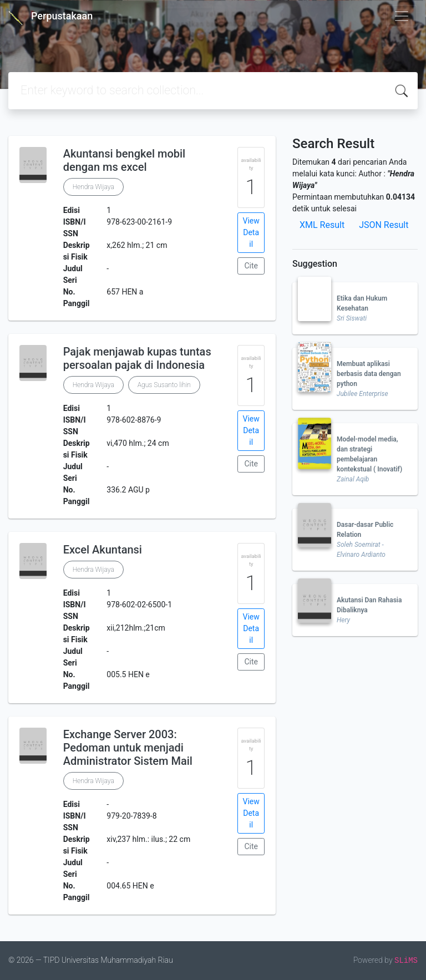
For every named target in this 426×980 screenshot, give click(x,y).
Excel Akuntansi (103, 550)
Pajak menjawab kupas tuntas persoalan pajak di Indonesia (137, 358)
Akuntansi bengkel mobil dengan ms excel (125, 160)
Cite (251, 266)
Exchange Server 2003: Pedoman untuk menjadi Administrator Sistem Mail (128, 748)
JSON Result (384, 225)
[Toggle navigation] (402, 16)
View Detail (251, 232)
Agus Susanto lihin (164, 385)
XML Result (322, 225)
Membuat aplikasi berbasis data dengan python (369, 374)
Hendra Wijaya (93, 187)
